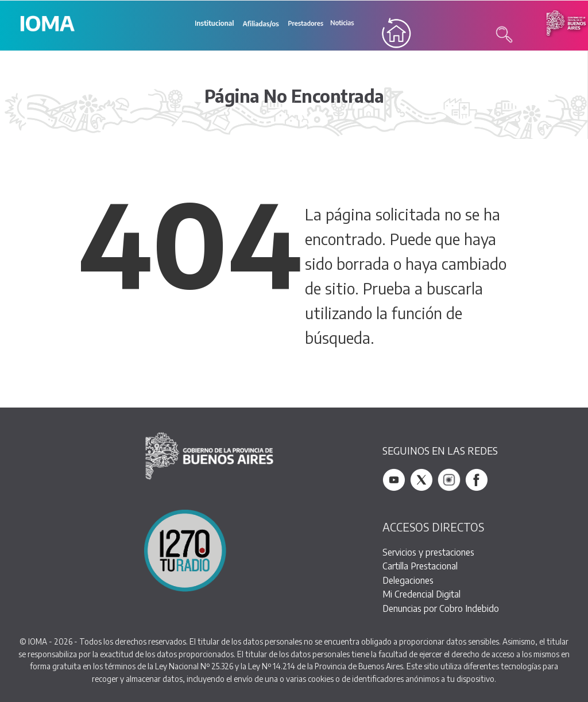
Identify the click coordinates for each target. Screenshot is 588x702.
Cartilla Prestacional (420, 566)
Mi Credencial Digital (421, 594)
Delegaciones (408, 580)
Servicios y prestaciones (428, 552)
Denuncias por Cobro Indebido (441, 608)
